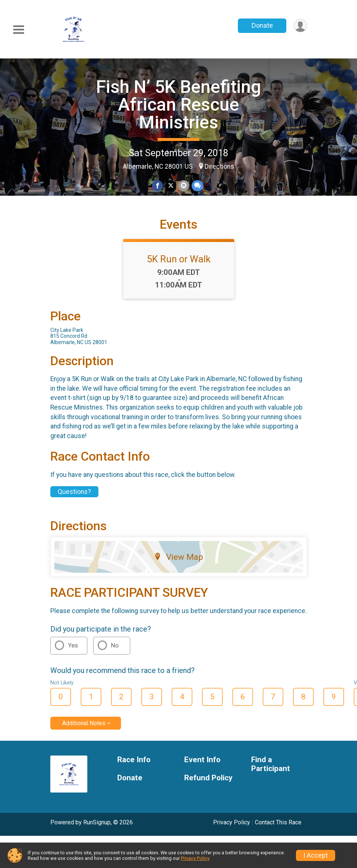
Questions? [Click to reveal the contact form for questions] (74, 495)
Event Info (202, 763)
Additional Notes (84, 726)
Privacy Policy (232, 825)
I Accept (316, 855)
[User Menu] (300, 26)
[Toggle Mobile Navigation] (18, 30)
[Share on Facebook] (158, 186)
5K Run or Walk (179, 262)
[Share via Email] (184, 186)
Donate (262, 25)
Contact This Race (278, 825)
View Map (178, 560)
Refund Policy (208, 781)
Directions (219, 166)
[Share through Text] (197, 186)
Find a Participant (271, 767)
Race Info (134, 763)
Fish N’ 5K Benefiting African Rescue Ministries (179, 105)
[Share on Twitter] (171, 186)
